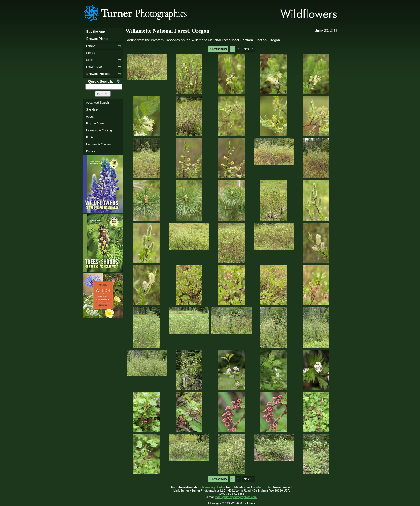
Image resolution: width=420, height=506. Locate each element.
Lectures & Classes (99, 144)
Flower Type (94, 67)
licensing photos (214, 487)
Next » (248, 49)
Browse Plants (97, 39)
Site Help (92, 109)
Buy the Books (95, 123)
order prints (263, 487)
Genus (90, 53)
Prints (90, 137)
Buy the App (96, 32)
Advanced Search (97, 103)
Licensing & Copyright (100, 130)
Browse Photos (98, 74)
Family (90, 46)
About (90, 116)
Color (89, 60)
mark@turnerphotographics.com (236, 497)
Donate (91, 151)
